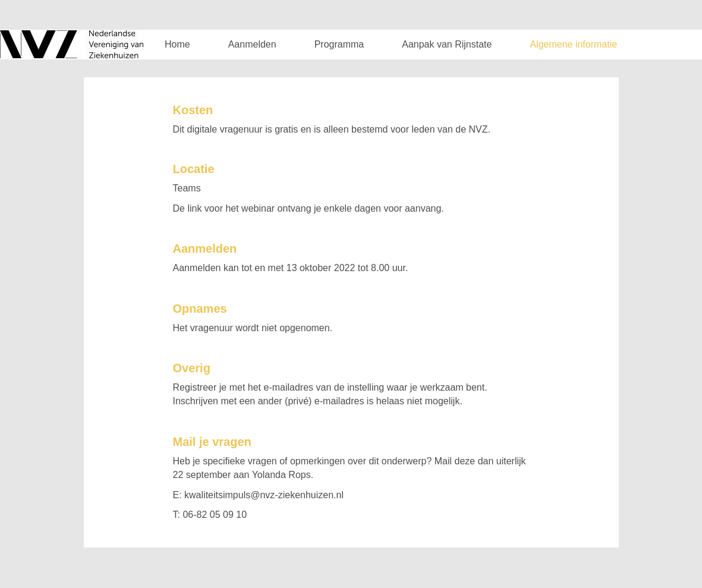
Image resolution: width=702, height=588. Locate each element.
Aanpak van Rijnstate (447, 44)
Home (177, 44)
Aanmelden (252, 44)
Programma (339, 44)
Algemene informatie (573, 44)
